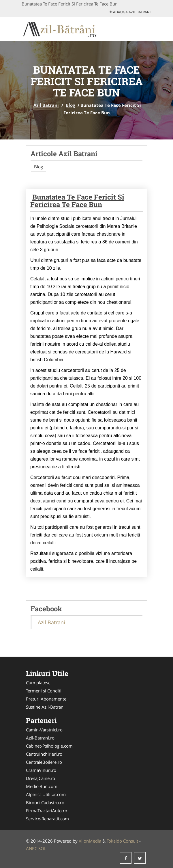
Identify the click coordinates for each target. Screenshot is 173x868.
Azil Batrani (46, 105)
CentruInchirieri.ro (44, 754)
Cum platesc (38, 683)
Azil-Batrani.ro (40, 738)
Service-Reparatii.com (47, 819)
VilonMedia (90, 841)
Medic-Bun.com (42, 786)
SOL (42, 848)
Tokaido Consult (122, 841)
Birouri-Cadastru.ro (45, 802)
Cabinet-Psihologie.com (49, 746)
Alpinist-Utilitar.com (46, 794)
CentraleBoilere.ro (44, 762)
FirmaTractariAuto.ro (47, 811)
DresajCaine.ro (41, 778)
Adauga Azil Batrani (130, 12)
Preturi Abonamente (46, 699)
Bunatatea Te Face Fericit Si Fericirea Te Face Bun (77, 201)
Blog (70, 105)
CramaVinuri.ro (41, 770)
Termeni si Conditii (44, 691)
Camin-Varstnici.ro (44, 730)
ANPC (32, 848)
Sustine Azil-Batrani (45, 707)
